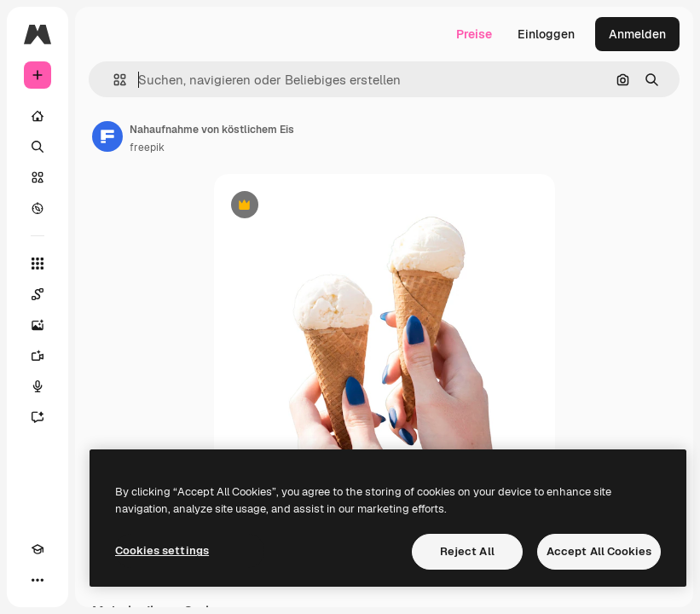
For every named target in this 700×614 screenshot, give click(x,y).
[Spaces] (38, 294)
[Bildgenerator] (38, 325)
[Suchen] (38, 147)
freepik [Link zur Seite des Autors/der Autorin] (147, 148)
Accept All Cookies (599, 551)
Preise (474, 34)
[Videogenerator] (38, 356)
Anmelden (637, 34)
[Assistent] (38, 417)
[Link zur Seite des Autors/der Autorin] (107, 136)
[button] (113, 80)
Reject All (467, 551)
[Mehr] (38, 580)
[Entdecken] (38, 208)
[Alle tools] (38, 264)
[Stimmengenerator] (38, 386)
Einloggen (546, 34)
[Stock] (38, 177)
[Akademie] (38, 549)
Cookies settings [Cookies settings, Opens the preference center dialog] (162, 550)
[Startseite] (38, 116)
